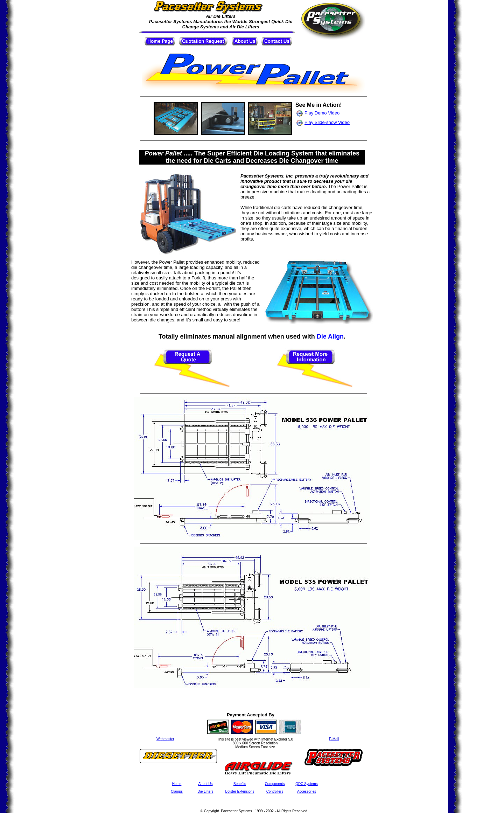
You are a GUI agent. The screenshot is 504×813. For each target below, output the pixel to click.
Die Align (330, 336)
